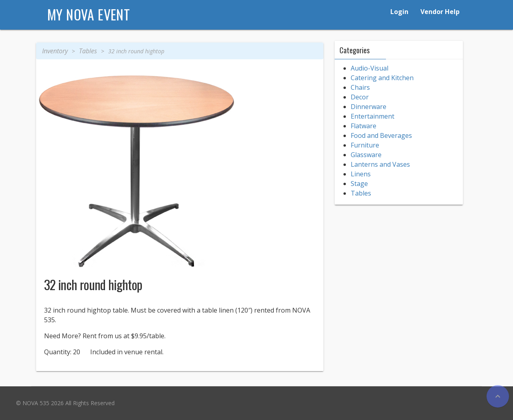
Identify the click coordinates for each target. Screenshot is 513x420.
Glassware (366, 155)
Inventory (55, 51)
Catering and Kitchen (382, 78)
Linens (361, 174)
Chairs (360, 87)
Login (399, 12)
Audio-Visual (370, 68)
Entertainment (373, 116)
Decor (360, 97)
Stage (359, 184)
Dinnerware (369, 107)
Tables (88, 51)
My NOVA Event (89, 14)
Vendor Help (440, 12)
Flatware (364, 126)
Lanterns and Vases (380, 164)
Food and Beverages (381, 135)
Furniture (365, 145)
